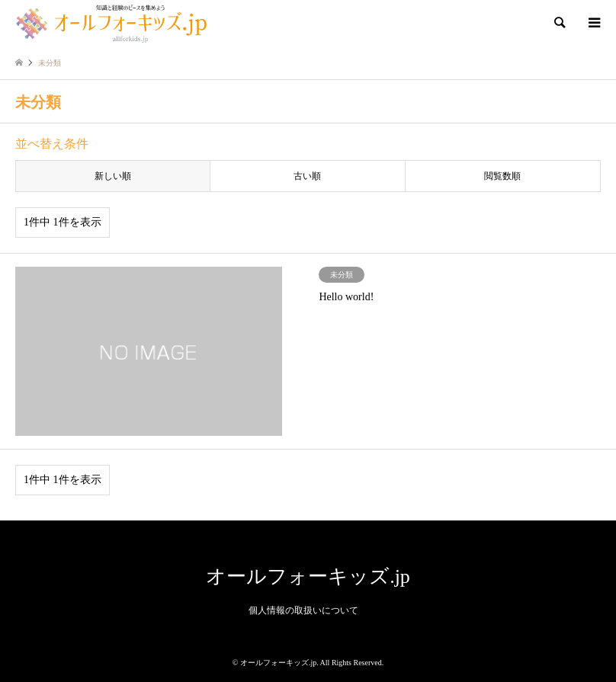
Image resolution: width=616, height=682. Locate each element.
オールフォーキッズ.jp (308, 576)
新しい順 (113, 176)
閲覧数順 (502, 176)
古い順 (307, 176)
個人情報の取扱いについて (303, 610)
